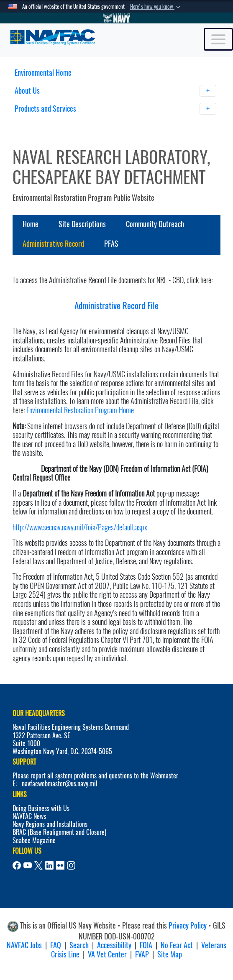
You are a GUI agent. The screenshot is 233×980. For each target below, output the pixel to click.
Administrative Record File (116, 306)
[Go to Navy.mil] (117, 18)
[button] (156, 7)
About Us (116, 91)
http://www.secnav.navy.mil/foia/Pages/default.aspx (80, 527)
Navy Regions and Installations (50, 824)
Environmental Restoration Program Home (80, 410)
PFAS (111, 244)
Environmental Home (43, 73)
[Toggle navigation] (218, 39)
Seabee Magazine (34, 841)
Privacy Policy (188, 925)
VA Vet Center (107, 954)
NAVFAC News (29, 816)
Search (79, 945)
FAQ (56, 945)
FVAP (142, 954)
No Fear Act (177, 945)
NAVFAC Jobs (24, 945)
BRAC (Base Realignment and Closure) (59, 832)
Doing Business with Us (41, 808)
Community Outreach (155, 224)
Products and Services (116, 109)
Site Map (170, 954)
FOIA (146, 945)
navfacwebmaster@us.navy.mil (60, 784)
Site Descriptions (82, 224)
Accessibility (114, 945)
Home (31, 224)
